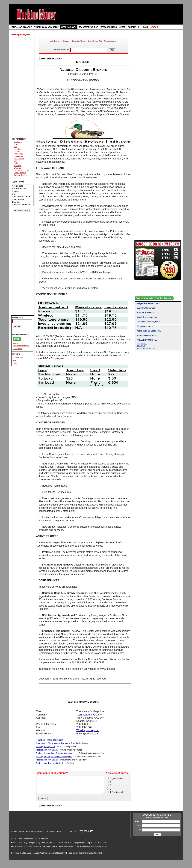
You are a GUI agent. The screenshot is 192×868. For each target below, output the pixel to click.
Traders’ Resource (98, 846)
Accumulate (19, 158)
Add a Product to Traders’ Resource (26, 850)
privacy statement (94, 856)
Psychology (19, 154)
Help (15, 363)
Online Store (84, 846)
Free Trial (98, 41)
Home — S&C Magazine (22, 846)
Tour (15, 360)
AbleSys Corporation (147, 308)
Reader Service (110, 41)
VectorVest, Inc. (144, 326)
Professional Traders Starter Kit (50, 763)
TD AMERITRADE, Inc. (147, 340)
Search (67, 41)
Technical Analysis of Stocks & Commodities (56, 753)
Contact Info (18, 349)
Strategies (18, 142)
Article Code (94, 850)
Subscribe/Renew (79, 41)
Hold (16, 163)
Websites (18, 168)
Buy (16, 147)
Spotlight (18, 166)
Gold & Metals (20, 173)
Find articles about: (61, 50)
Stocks (17, 144)
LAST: (138, 829)
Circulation (50, 835)
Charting (23, 202)
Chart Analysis (23, 199)
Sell (15, 161)
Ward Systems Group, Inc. (149, 331)
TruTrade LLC (142, 344)
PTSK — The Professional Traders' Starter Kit (30, 842)
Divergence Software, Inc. (146, 348)
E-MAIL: (138, 833)
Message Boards (50, 850)
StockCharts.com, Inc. (147, 317)
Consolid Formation (23, 205)
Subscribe (17, 343)
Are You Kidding (23, 189)
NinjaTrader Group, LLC (148, 303)
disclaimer (80, 856)
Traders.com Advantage (47, 750)
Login (90, 41)
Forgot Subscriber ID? (21, 346)
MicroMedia (142, 346)
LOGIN (17, 339)
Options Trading (21, 175)
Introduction (18, 357)
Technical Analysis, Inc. (89, 715)
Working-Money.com (88, 730)
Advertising (31, 835)
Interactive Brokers (146, 335)
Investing (18, 149)
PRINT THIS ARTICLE (50, 59)
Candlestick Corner (22, 170)
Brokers (17, 151)
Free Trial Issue (81, 850)
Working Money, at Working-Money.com (54, 756)
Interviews (18, 156)
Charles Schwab (145, 313)
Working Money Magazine (44, 846)
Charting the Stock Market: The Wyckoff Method (58, 743)
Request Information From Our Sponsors (154, 298)
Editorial (40, 835)
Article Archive (56, 41)
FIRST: (138, 825)
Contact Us (61, 835)
